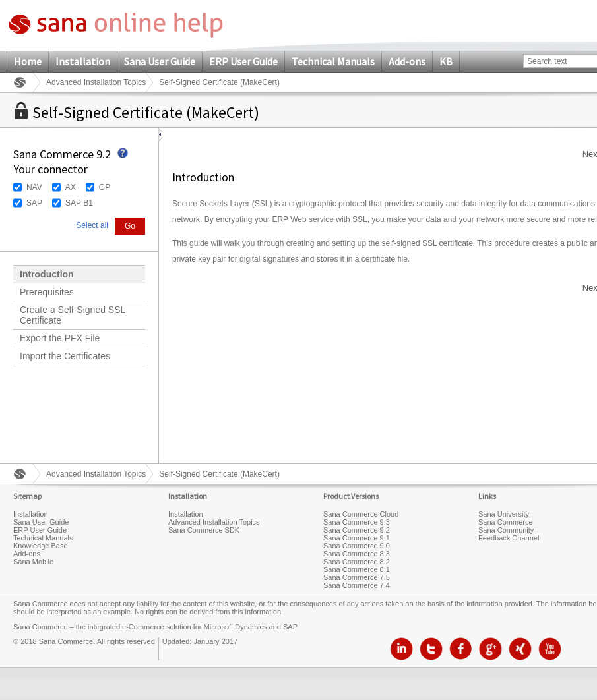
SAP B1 (79, 203)
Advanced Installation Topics (96, 82)
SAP (34, 203)
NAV (34, 187)
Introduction (47, 274)
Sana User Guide (160, 61)
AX (71, 187)
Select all (92, 225)
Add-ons (407, 61)
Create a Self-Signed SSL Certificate (73, 315)
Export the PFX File (60, 338)
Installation (83, 61)
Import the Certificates (65, 356)
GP (105, 187)
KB (446, 61)
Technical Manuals (333, 61)
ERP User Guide (243, 61)
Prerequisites (47, 292)
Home (28, 61)
